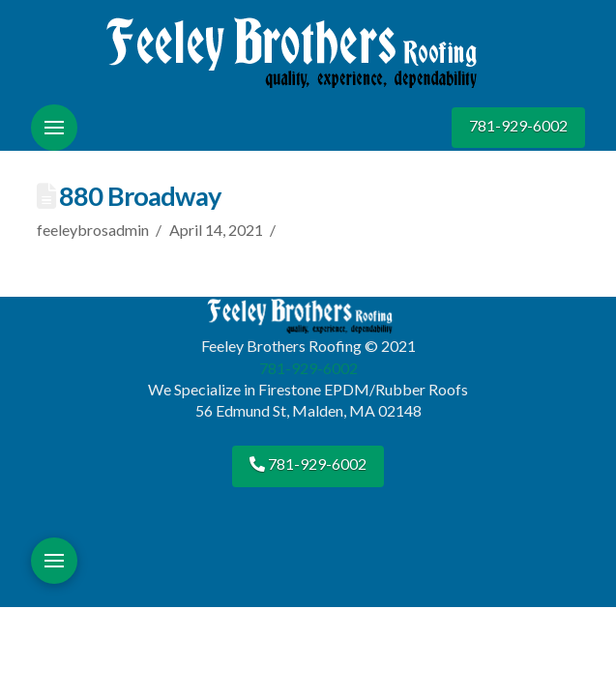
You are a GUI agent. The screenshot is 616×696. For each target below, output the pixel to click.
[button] (54, 128)
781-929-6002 (518, 125)
